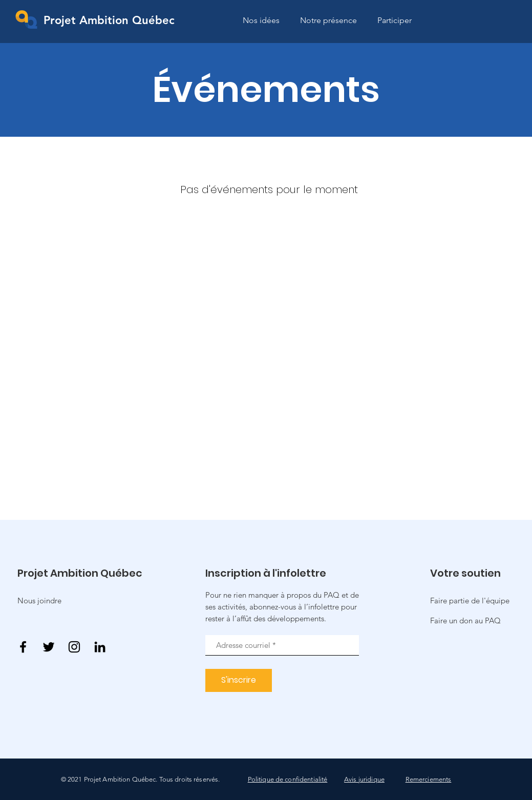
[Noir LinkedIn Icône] (100, 647)
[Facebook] (23, 647)
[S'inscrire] (239, 680)
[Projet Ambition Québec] (109, 21)
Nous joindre (39, 601)
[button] (465, 620)
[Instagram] (74, 647)
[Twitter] (49, 647)
